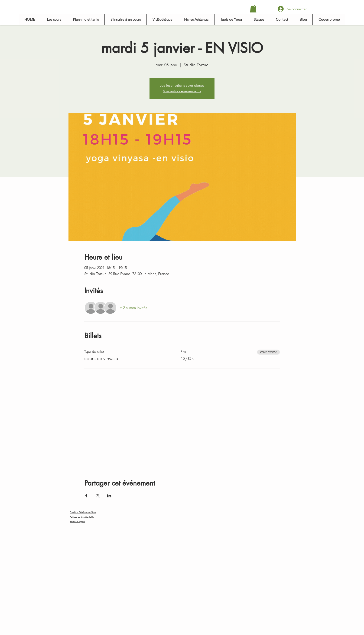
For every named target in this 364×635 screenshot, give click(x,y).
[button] (253, 8)
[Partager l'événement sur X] (98, 496)
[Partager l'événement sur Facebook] (86, 496)
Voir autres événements (182, 91)
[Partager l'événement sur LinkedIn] (109, 496)
